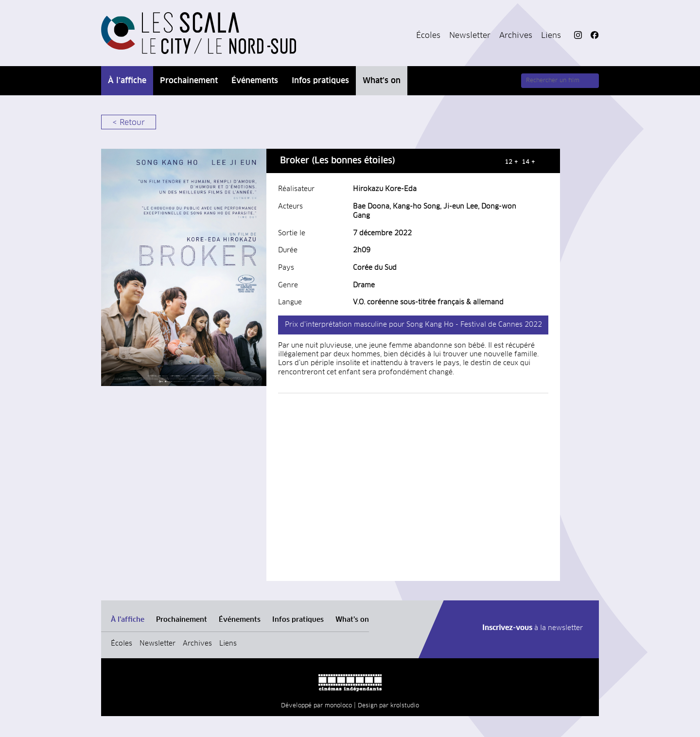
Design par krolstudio (388, 706)
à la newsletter (533, 628)
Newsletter (470, 35)
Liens (551, 35)
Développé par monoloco (316, 706)
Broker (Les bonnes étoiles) (338, 161)
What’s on (382, 81)
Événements (255, 81)
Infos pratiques (320, 81)
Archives (516, 35)
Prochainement (189, 81)
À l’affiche (127, 81)
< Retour (129, 123)
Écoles (428, 35)
